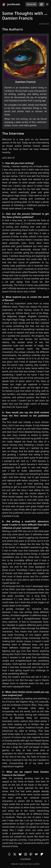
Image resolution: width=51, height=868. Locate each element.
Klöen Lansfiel (33, 864)
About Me (31, 4)
